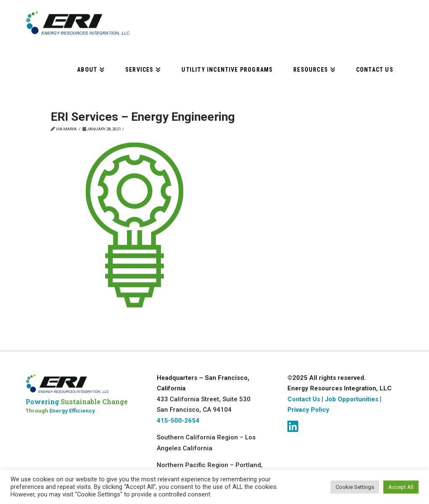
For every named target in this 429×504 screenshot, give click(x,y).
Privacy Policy (308, 410)
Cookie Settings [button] (355, 487)
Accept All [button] (401, 487)
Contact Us (304, 399)
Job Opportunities (352, 399)
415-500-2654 (178, 421)
